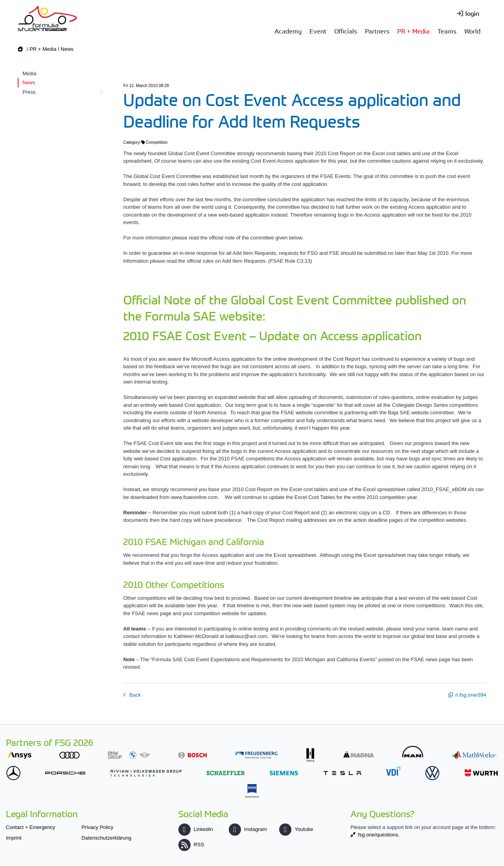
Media (29, 73)
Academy (288, 31)
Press (62, 92)
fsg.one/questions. (379, 835)
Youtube (296, 829)
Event (318, 31)
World (472, 31)
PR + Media (413, 31)
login (472, 13)
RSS (191, 845)
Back (134, 695)
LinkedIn (196, 829)
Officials (346, 31)
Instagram (248, 829)
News (67, 49)
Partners (377, 31)
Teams (447, 31)
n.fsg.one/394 (471, 695)
